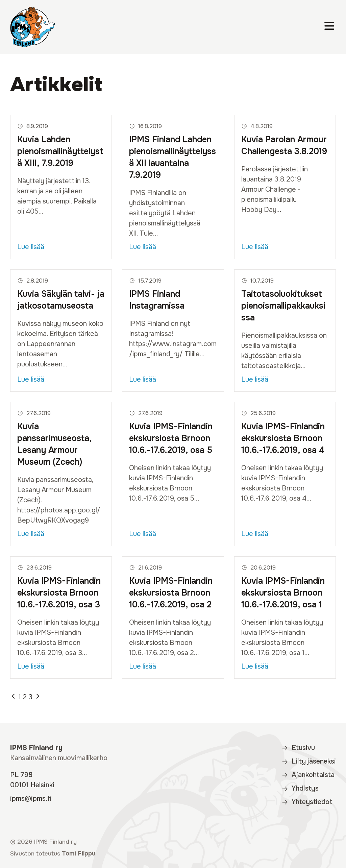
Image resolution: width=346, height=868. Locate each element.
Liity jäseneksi (309, 761)
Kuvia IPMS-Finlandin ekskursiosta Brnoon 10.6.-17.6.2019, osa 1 (283, 593)
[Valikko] (329, 27)
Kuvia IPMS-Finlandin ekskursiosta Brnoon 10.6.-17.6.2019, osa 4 (283, 438)
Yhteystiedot (307, 802)
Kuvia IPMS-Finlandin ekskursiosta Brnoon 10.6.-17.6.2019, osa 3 (59, 593)
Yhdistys (300, 788)
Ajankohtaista (308, 775)
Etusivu (298, 748)
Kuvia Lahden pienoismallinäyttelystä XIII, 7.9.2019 (60, 151)
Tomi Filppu (79, 853)
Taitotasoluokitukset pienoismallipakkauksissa (283, 306)
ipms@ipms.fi (31, 799)
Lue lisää (31, 247)
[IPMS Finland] (32, 27)
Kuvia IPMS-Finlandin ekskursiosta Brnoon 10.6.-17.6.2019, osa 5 (171, 438)
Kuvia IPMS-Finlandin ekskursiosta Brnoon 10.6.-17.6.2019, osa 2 (171, 593)
